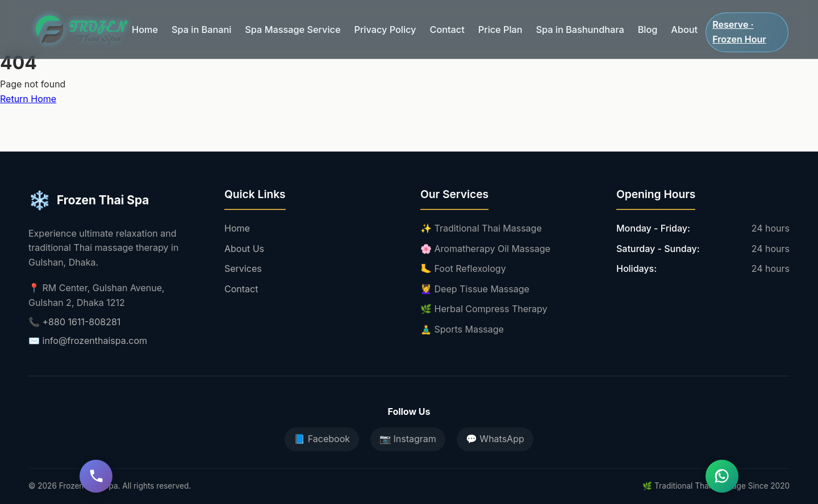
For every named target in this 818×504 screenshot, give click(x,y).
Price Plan (480, 26)
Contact (430, 26)
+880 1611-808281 (82, 322)
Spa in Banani (198, 26)
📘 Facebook (322, 439)
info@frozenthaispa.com (95, 341)
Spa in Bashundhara (556, 26)
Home (144, 26)
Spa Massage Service (284, 26)
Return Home (28, 99)
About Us (244, 249)
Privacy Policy (371, 26)
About (655, 26)
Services (243, 268)
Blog (620, 26)
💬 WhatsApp (495, 439)
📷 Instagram (408, 439)
